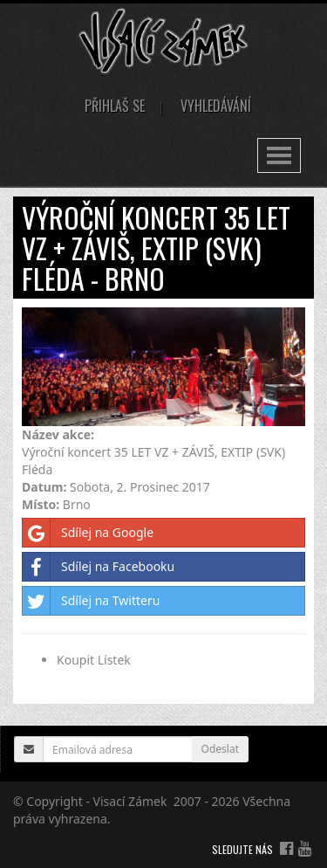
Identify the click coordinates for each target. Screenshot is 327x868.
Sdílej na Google (88, 533)
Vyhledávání (216, 106)
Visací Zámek (130, 801)
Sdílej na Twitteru (91, 601)
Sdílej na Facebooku (99, 567)
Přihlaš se (115, 106)
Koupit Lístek (94, 660)
